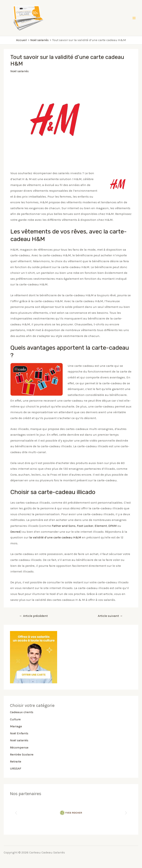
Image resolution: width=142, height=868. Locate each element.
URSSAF (16, 768)
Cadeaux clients (22, 712)
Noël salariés (20, 71)
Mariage (16, 726)
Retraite (16, 761)
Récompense (19, 747)
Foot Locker (85, 526)
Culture (15, 719)
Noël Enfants (19, 733)
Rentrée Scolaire (22, 754)
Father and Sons (64, 526)
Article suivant (110, 616)
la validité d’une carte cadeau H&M (55, 537)
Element (101, 526)
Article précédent (33, 616)
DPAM (113, 526)
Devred (15, 532)
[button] (16, 813)
